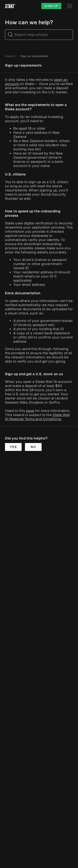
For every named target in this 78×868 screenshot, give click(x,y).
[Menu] (70, 6)
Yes (13, 447)
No (33, 447)
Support (10, 56)
